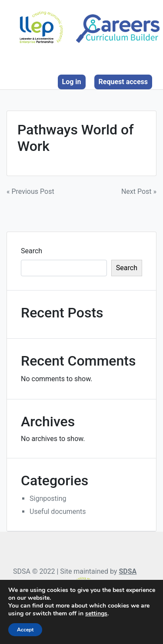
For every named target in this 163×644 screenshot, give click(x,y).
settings (96, 614)
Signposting (48, 499)
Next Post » (139, 191)
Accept (25, 630)
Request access (123, 82)
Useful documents (58, 512)
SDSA (128, 571)
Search (32, 251)
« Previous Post (30, 191)
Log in (72, 82)
